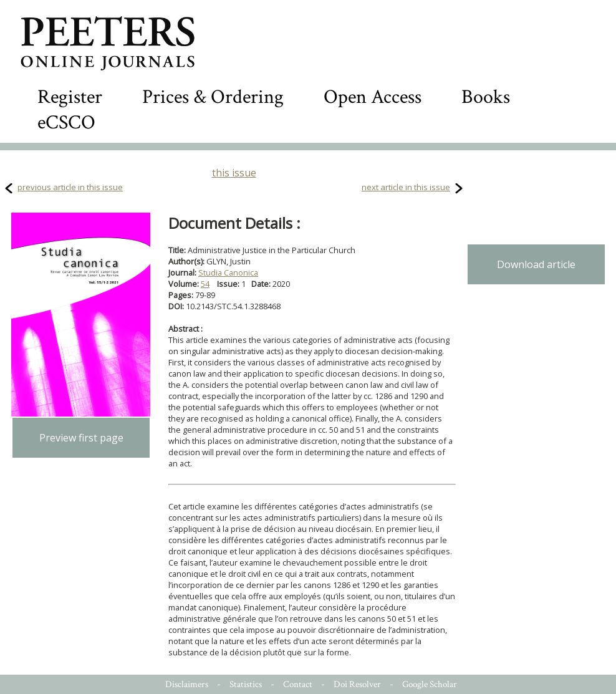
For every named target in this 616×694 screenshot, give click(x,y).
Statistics (246, 684)
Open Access (373, 97)
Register (70, 97)
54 (205, 284)
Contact (298, 684)
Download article (536, 264)
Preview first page (81, 438)
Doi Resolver (357, 684)
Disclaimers (187, 684)
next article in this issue (406, 187)
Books (486, 97)
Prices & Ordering (213, 97)
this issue (234, 173)
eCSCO (66, 123)
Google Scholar (430, 684)
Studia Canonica (228, 272)
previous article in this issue (70, 187)
